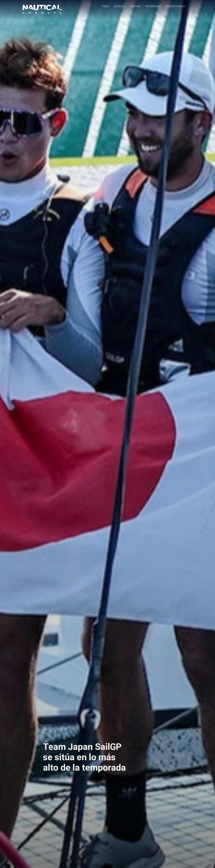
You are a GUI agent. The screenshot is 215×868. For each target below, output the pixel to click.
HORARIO (135, 6)
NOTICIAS (120, 6)
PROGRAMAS (153, 6)
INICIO (106, 6)
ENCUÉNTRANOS (175, 6)
